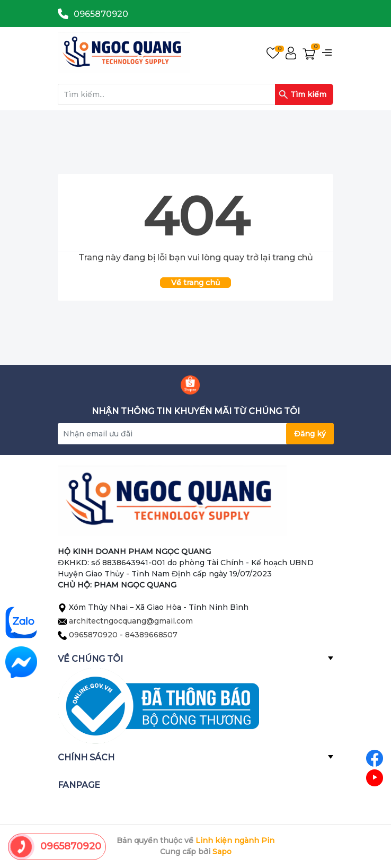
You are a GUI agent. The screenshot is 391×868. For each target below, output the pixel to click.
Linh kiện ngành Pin (235, 840)
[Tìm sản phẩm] (196, 94)
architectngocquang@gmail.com (131, 621)
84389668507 (151, 635)
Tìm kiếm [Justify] (303, 94)
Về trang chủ (196, 283)
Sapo (222, 852)
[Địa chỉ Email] (196, 434)
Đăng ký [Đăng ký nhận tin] (310, 434)
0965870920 (101, 14)
